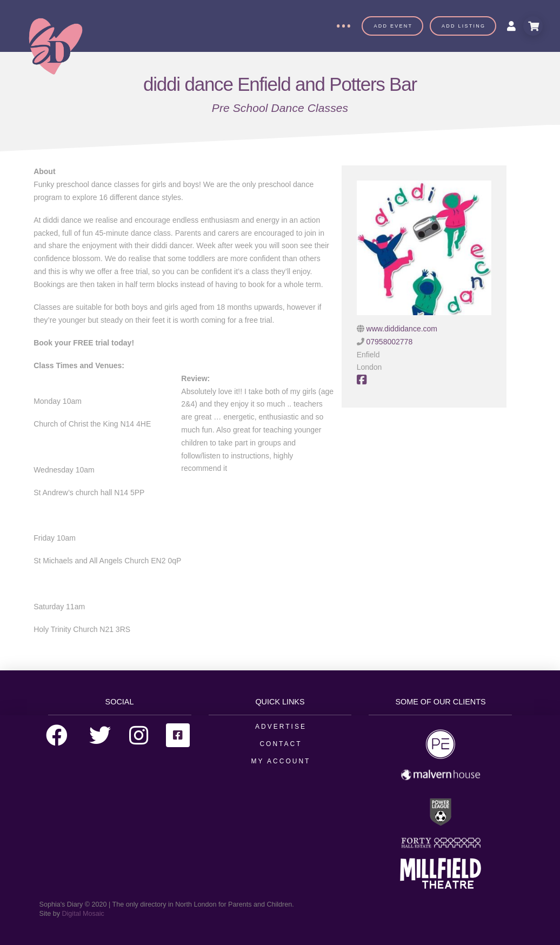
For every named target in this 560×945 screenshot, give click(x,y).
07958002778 (390, 342)
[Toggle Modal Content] (533, 26)
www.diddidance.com (402, 329)
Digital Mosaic (83, 914)
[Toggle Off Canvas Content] (343, 26)
